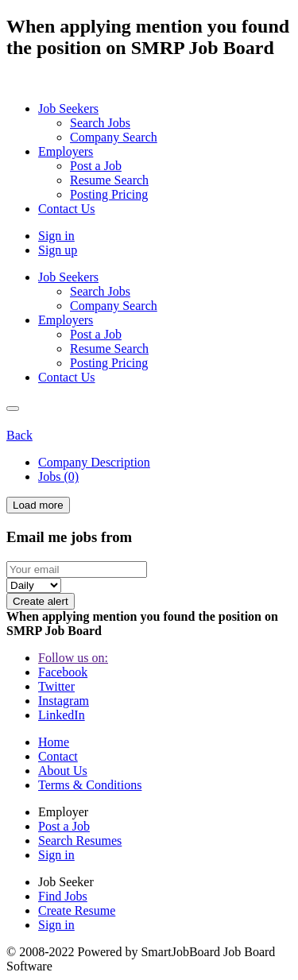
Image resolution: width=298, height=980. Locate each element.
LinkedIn (62, 715)
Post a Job (64, 826)
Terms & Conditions (90, 785)
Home (54, 742)
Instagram (64, 701)
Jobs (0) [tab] (58, 476)
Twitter (56, 686)
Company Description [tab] (94, 462)
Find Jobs (63, 896)
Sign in (56, 236)
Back (19, 435)
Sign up (58, 250)
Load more (38, 505)
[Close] (13, 409)
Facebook (63, 672)
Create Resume (77, 910)
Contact (58, 756)
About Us (63, 771)
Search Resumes (80, 841)
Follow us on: (73, 658)
